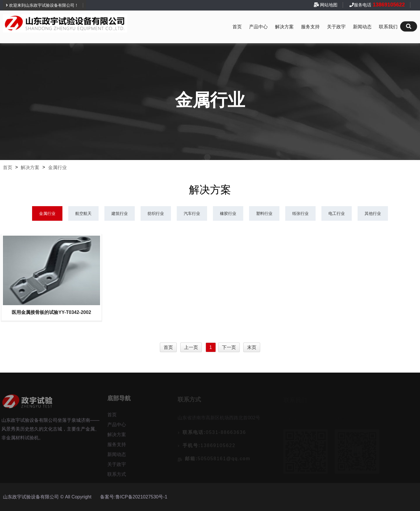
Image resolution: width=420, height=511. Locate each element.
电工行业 (337, 213)
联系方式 (117, 476)
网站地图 (329, 5)
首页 (237, 27)
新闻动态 (362, 27)
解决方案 (284, 27)
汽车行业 (192, 213)
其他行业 (373, 213)
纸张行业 (300, 213)
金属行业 (57, 167)
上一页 (191, 347)
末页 (252, 347)
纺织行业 (156, 213)
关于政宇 (336, 27)
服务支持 (310, 27)
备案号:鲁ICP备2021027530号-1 (134, 497)
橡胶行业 (228, 213)
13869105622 (388, 5)
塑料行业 (264, 213)
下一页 (229, 347)
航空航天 (83, 213)
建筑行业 (120, 213)
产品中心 (258, 27)
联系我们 (388, 27)
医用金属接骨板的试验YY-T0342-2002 (51, 312)
